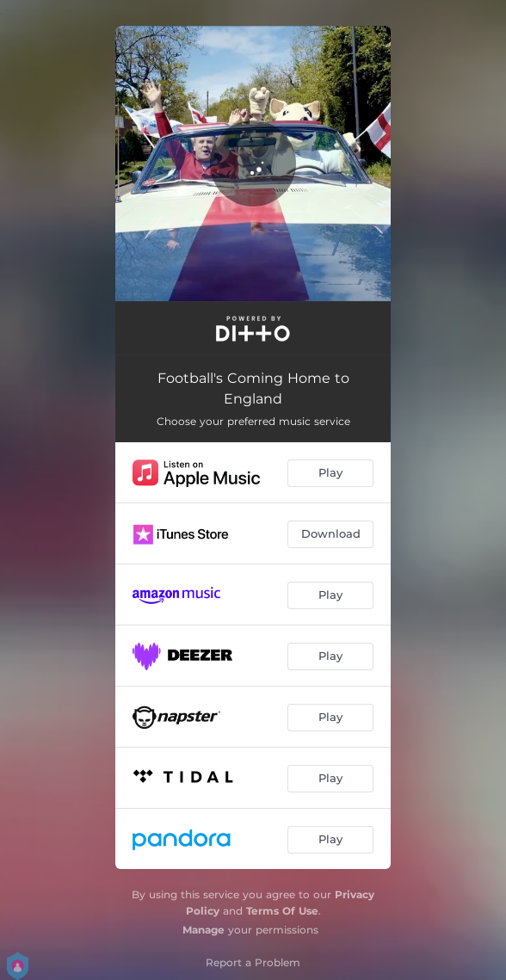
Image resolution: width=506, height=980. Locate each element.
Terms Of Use (282, 911)
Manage (204, 930)
